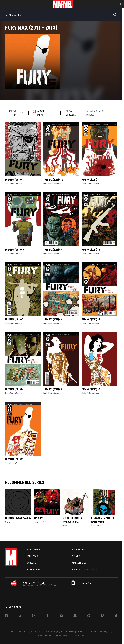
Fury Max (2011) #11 (91, 180)
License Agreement (44, 635)
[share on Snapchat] (75, 616)
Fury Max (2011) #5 (91, 319)
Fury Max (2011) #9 (52, 250)
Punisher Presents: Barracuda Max (72, 520)
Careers (31, 563)
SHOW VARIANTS (71, 113)
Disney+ (77, 556)
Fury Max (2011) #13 (15, 180)
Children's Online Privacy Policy (99, 631)
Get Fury (38, 518)
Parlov (13, 183)
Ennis (7, 183)
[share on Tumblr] (48, 616)
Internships (34, 569)
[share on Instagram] (34, 616)
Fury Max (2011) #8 (91, 250)
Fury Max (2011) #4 (14, 389)
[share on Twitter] (20, 616)
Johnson (19, 183)
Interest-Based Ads (63, 635)
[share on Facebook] (6, 616)
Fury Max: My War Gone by (18, 518)
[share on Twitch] (102, 616)
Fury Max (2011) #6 (52, 319)
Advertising (79, 550)
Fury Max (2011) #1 (14, 459)
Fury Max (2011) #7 (14, 319)
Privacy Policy (30, 631)
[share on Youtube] (61, 616)
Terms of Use (16, 631)
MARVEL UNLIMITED (42, 113)
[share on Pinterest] (89, 616)
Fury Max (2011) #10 (15, 250)
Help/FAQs (32, 556)
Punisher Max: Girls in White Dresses (102, 520)
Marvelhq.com (80, 563)
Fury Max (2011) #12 (53, 180)
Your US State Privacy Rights (51, 631)
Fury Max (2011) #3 (52, 389)
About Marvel (34, 550)
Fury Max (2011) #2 (91, 389)
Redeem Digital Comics (85, 569)
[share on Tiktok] (116, 616)
